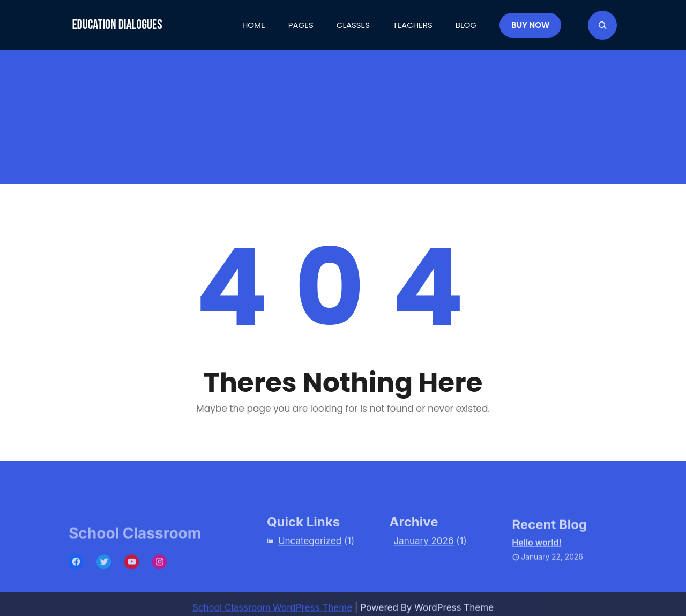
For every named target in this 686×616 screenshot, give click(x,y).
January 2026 (424, 551)
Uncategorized (310, 551)
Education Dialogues (117, 25)
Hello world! (536, 554)
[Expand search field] (602, 25)
